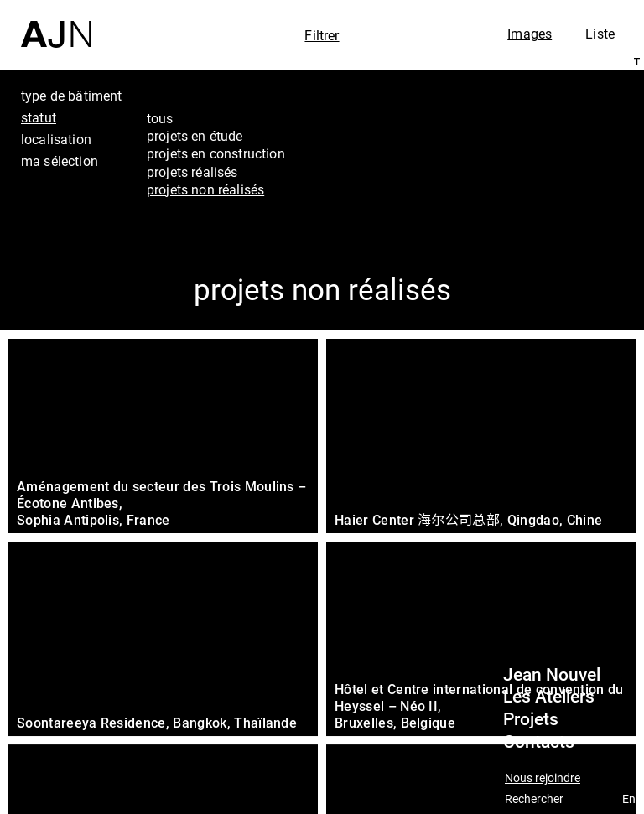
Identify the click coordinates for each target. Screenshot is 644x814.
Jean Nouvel (552, 675)
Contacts (539, 742)
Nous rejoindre (543, 778)
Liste (600, 34)
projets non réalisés (205, 189)
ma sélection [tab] (60, 161)
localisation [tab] (56, 139)
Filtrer (322, 35)
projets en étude (195, 136)
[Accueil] (56, 24)
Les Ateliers (549, 697)
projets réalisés (192, 172)
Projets (531, 719)
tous (160, 118)
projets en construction (216, 153)
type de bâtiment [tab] (72, 96)
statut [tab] (39, 117)
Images (530, 34)
